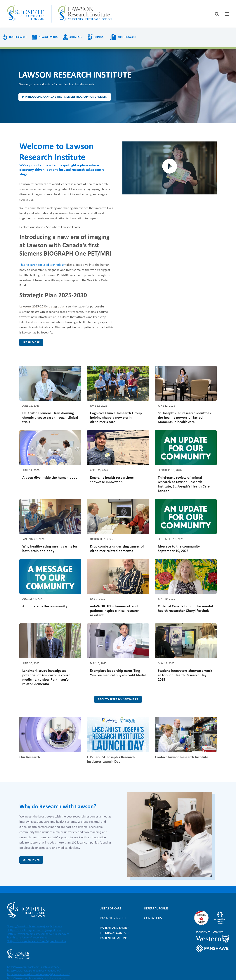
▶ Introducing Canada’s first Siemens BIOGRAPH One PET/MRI (65, 97)
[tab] (227, 14)
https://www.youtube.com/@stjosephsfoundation (36, 978)
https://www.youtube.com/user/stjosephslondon (37, 941)
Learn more (31, 343)
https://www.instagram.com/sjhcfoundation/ (34, 971)
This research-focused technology (42, 265)
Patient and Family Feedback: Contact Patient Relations (115, 933)
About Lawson (127, 37)
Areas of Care (111, 909)
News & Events (48, 37)
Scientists (76, 37)
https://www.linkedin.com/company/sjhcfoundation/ (38, 974)
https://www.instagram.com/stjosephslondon (35, 930)
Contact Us (153, 918)
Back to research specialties (118, 699)
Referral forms (156, 909)
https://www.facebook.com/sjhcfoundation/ (33, 967)
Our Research (18, 37)
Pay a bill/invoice (114, 918)
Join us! (99, 37)
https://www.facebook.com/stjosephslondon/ (35, 927)
